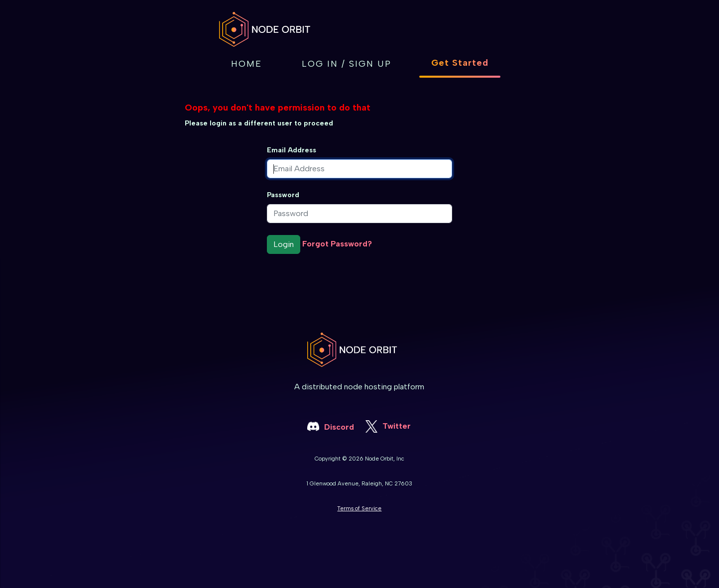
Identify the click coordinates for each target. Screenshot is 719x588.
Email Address (292, 150)
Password (283, 195)
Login (284, 244)
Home (246, 64)
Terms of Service (359, 508)
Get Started (460, 63)
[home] (272, 29)
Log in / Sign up (347, 64)
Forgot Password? (337, 244)
